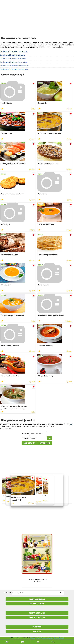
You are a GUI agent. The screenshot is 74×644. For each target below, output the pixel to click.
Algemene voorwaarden (47, 638)
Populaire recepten (37, 618)
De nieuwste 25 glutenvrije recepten (13, 59)
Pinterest (37, 632)
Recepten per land (37, 613)
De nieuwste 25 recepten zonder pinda (14, 69)
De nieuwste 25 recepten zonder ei (13, 55)
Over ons (62, 638)
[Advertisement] (37, 20)
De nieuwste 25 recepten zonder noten (14, 66)
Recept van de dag (37, 599)
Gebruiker (25, 433)
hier (71, 424)
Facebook (37, 627)
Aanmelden (45, 443)
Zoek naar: (7, 593)
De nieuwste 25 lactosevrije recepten (13, 62)
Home (2, 429)
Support (56, 638)
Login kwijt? (29, 443)
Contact (33, 638)
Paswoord (25, 438)
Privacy (38, 638)
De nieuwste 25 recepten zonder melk (14, 51)
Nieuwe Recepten (37, 604)
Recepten (10, 429)
